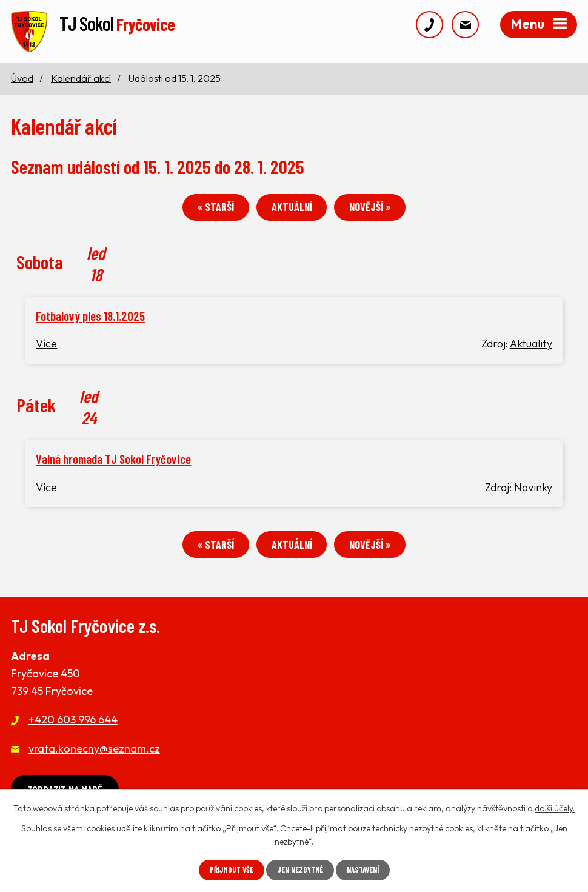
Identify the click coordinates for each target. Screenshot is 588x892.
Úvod (22, 83)
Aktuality (531, 352)
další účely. (555, 807)
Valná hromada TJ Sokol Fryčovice (113, 467)
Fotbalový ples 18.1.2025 (90, 324)
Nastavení (367, 870)
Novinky (533, 496)
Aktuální (292, 215)
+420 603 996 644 (73, 732)
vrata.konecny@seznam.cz (94, 761)
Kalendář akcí (81, 83)
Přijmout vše (226, 870)
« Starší (205, 215)
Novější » (381, 215)
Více (46, 352)
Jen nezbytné (299, 870)
